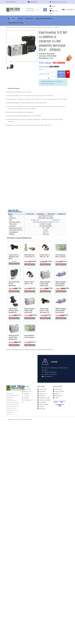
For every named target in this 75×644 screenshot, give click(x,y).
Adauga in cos (14, 264)
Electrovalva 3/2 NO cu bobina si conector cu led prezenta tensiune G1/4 (32, 350)
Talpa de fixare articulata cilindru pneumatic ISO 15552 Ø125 (14, 311)
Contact (42, 407)
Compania (43, 391)
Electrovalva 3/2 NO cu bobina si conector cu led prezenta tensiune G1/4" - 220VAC (33, 27)
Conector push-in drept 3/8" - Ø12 (45, 256)
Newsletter (59, 396)
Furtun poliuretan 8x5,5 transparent (61, 256)
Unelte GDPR (43, 389)
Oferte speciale (44, 404)
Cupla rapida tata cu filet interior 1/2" (30, 256)
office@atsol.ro (49, 376)
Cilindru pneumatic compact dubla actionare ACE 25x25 (30, 311)
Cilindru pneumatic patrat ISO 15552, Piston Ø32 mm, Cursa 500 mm (61, 311)
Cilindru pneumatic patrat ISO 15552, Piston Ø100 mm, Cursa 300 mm (61, 284)
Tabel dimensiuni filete (16, 23)
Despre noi (43, 394)
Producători (43, 402)
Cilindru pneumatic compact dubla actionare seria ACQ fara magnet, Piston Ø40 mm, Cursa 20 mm (14, 338)
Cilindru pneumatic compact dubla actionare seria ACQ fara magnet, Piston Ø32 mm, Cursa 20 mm (45, 284)
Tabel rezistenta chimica (43, 19)
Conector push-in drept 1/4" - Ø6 (29, 283)
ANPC (57, 398)
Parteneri (42, 396)
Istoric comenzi (60, 391)
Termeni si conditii (45, 400)
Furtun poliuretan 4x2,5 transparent (29, 337)
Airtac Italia (50, 54)
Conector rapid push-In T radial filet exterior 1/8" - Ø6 (45, 311)
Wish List (58, 394)
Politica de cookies (45, 398)
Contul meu (59, 389)
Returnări (42, 409)
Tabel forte (29, 19)
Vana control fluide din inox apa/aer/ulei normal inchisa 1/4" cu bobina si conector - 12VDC (14, 284)
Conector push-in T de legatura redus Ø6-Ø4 (14, 257)
